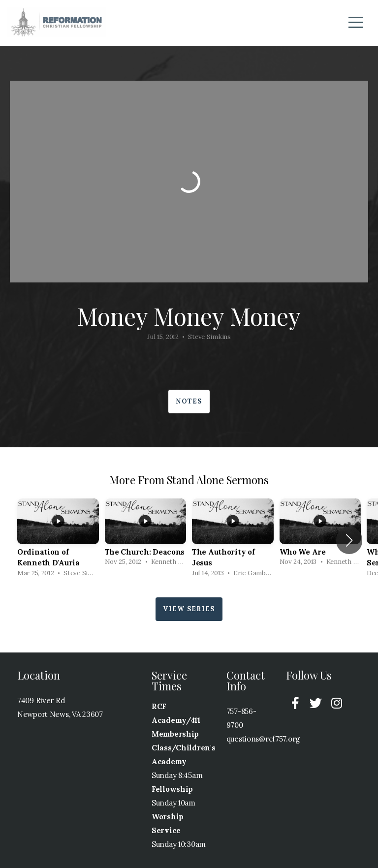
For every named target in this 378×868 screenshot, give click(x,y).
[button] (349, 540)
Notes (189, 401)
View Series (189, 609)
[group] (58, 541)
